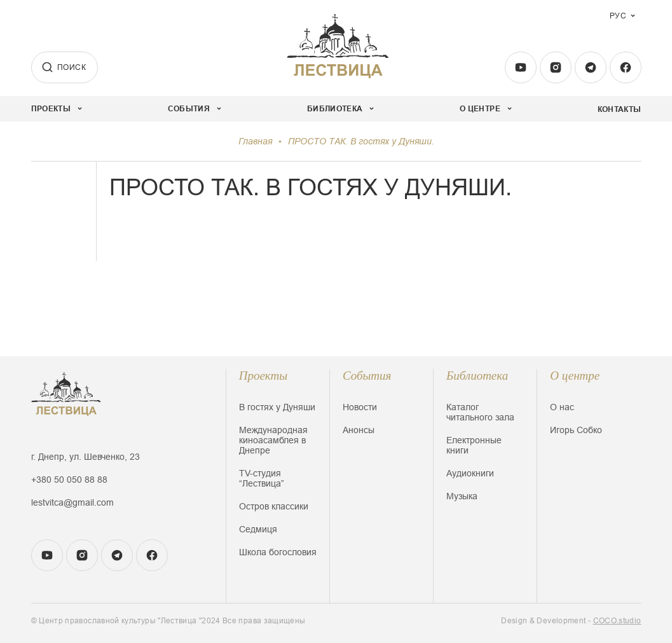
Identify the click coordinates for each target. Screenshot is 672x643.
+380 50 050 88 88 (69, 480)
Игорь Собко (576, 430)
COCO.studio (617, 621)
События (367, 376)
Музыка (462, 496)
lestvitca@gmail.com (72, 502)
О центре (575, 376)
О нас (562, 407)
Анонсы (359, 430)
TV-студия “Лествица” (262, 478)
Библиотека (477, 376)
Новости (360, 407)
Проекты (263, 376)
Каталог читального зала (480, 412)
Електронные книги (474, 445)
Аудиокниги (470, 473)
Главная (255, 141)
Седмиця (258, 529)
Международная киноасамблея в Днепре (273, 440)
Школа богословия (278, 552)
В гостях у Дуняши (277, 407)
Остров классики (274, 506)
